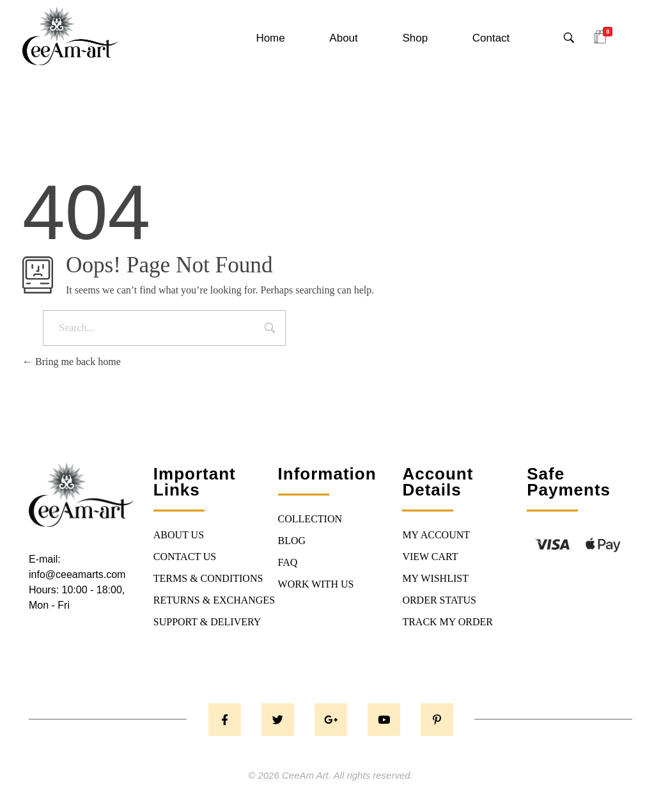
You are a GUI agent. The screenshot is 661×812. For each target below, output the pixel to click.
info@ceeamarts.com (77, 574)
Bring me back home (72, 362)
